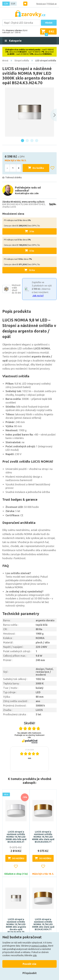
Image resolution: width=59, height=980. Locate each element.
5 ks (32, 251)
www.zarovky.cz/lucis (33, 202)
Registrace (41, 4)
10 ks (32, 270)
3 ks (32, 231)
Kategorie (15, 41)
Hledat (49, 23)
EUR (13, 4)
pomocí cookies (39, 946)
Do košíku (38, 168)
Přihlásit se (52, 4)
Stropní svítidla (22, 61)
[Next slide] (53, 115)
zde (35, 955)
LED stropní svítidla (46, 61)
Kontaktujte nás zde (27, 193)
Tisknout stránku (13, 177)
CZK (6, 4)
